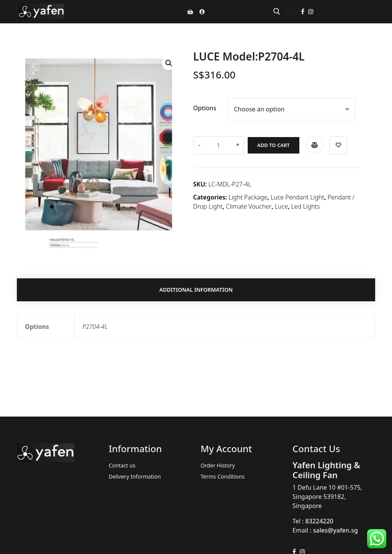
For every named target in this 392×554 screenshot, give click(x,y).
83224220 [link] (319, 521)
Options (205, 108)
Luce (281, 206)
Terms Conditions (223, 476)
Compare (314, 145)
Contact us (122, 465)
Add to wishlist (337, 145)
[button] (169, 63)
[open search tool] (277, 11)
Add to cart (273, 145)
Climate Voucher (249, 206)
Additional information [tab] (196, 290)
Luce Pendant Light (297, 197)
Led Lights (306, 206)
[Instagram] (311, 11)
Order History (218, 465)
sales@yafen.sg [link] (336, 530)
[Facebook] (303, 11)
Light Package (248, 197)
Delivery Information (135, 476)
